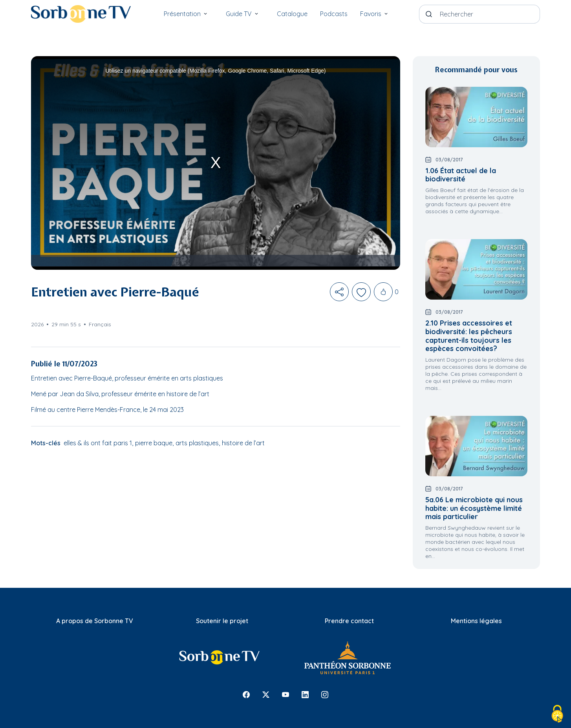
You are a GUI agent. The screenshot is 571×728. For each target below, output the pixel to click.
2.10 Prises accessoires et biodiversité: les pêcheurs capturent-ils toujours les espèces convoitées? (469, 336)
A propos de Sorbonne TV (95, 621)
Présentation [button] (189, 12)
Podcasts (334, 14)
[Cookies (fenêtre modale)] (557, 714)
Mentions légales (476, 621)
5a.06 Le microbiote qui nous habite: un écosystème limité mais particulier (474, 508)
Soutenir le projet (222, 621)
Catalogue (292, 14)
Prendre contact (349, 621)
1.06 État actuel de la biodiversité (461, 175)
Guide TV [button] (245, 12)
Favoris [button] (377, 12)
